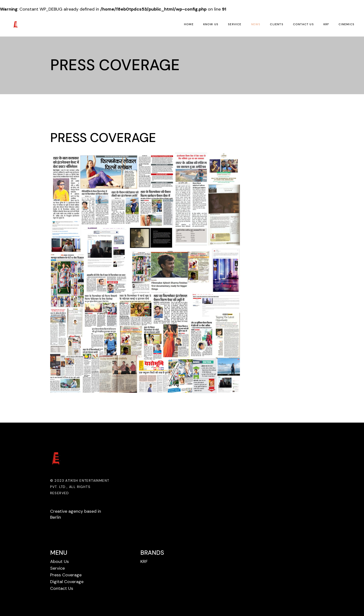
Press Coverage (66, 575)
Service (57, 568)
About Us (60, 561)
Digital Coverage (67, 582)
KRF (144, 561)
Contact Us (62, 588)
